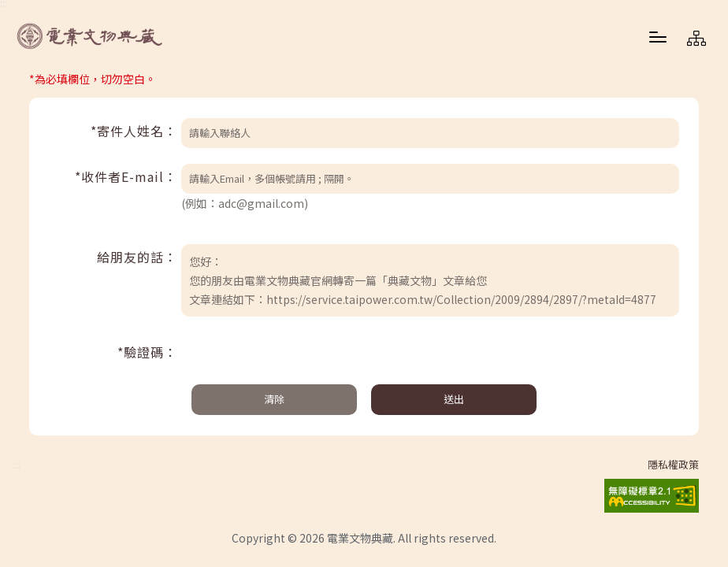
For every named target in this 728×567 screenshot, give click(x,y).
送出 (454, 399)
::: (17, 465)
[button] (658, 36)
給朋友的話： (137, 257)
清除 (274, 399)
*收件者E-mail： (126, 176)
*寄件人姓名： (134, 131)
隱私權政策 (673, 465)
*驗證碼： (147, 352)
